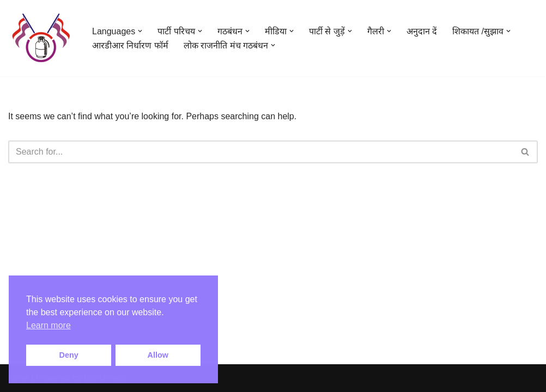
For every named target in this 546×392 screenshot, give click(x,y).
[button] (140, 31)
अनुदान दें (422, 31)
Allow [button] (158, 355)
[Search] (261, 152)
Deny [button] (69, 355)
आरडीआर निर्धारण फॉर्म (130, 45)
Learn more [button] (48, 325)
